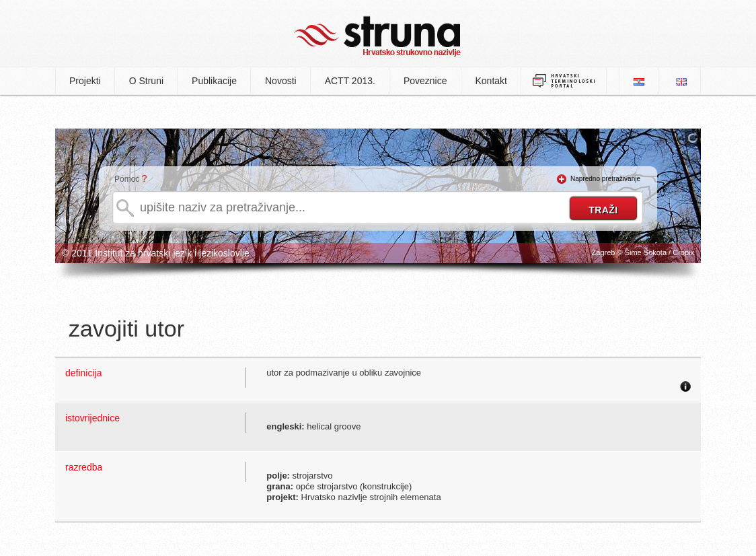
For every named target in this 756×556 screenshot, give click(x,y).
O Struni (146, 81)
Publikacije (214, 81)
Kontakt (491, 81)
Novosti (281, 81)
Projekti (85, 81)
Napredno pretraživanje (605, 179)
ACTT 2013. (350, 81)
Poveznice (425, 81)
